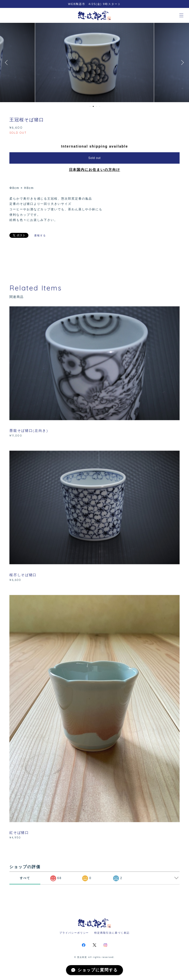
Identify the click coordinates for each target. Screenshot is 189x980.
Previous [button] (7, 62)
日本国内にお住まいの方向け (95, 170)
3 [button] (96, 106)
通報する (40, 235)
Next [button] (182, 62)
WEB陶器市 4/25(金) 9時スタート (94, 4)
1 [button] (90, 106)
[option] (98, 62)
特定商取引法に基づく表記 (112, 933)
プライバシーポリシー (74, 933)
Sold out (94, 158)
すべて (25, 878)
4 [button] (100, 106)
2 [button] (93, 106)
